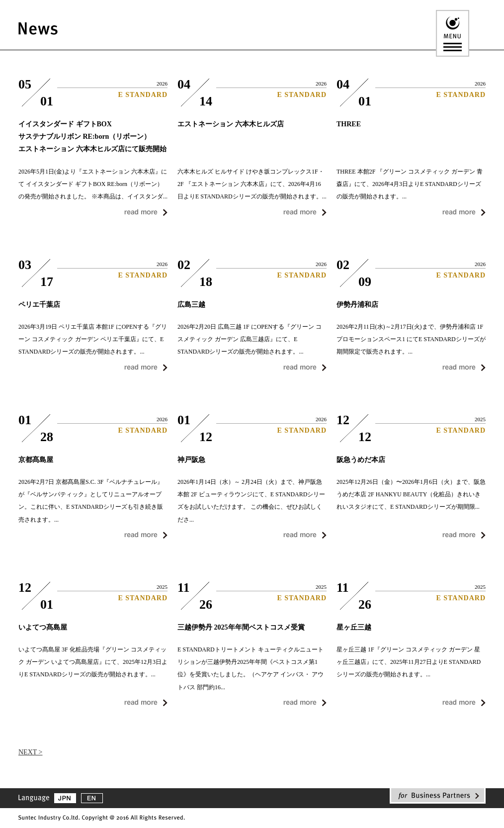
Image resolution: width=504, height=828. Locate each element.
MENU (453, 33)
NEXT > (30, 752)
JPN (65, 798)
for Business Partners (438, 796)
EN (92, 798)
